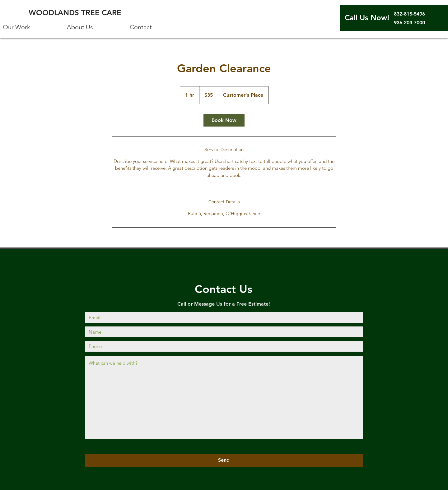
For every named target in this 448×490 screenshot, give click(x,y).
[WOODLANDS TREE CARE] (76, 13)
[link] (224, 120)
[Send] (224, 460)
